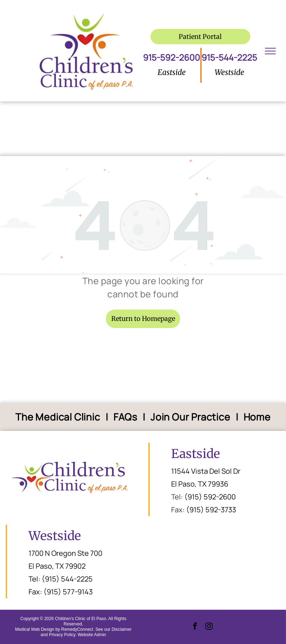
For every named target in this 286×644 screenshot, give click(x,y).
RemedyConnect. (78, 629)
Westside (55, 536)
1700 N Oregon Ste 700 (65, 553)
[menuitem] (59, 417)
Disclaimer (122, 629)
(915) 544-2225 (67, 579)
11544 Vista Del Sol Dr (206, 471)
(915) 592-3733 (211, 510)
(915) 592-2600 (210, 497)
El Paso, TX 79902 (57, 566)
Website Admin (92, 635)
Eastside (196, 454)
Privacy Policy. (63, 635)
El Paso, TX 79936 (200, 484)
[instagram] (209, 627)
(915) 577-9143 (68, 592)
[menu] (270, 51)
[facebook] (195, 627)
